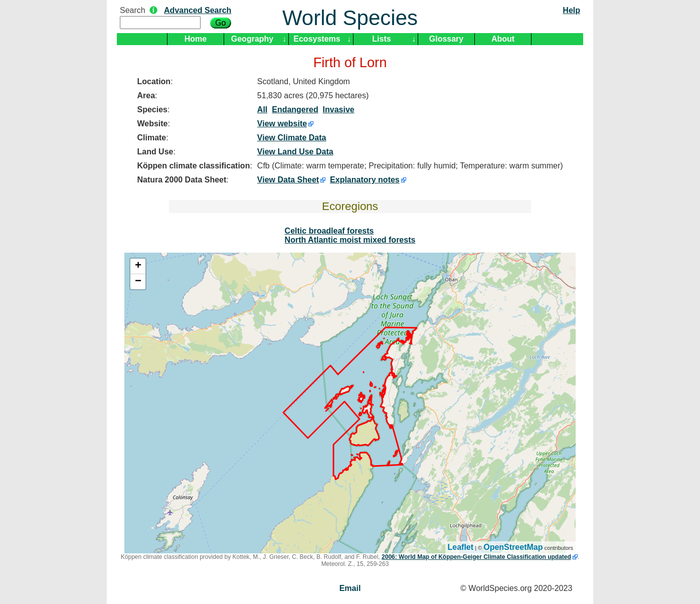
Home (196, 39)
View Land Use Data (295, 152)
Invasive (339, 110)
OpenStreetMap (513, 547)
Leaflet (461, 547)
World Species (350, 18)
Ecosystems (317, 39)
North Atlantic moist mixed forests (350, 240)
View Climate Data (292, 138)
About (503, 39)
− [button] (138, 282)
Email (350, 588)
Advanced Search (198, 10)
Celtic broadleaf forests (329, 231)
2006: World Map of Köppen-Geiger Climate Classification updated (476, 557)
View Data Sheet (288, 180)
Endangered (295, 110)
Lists (381, 39)
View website (282, 124)
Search (133, 10)
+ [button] (138, 266)
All (262, 110)
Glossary (446, 39)
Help (571, 10)
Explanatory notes (365, 180)
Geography (252, 39)
